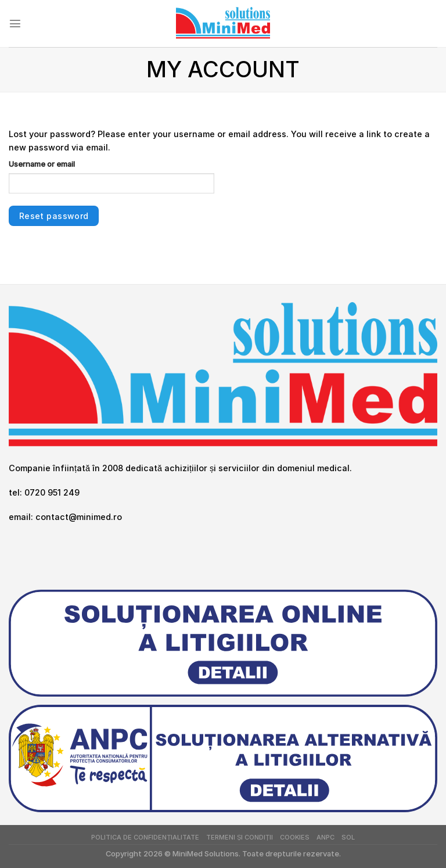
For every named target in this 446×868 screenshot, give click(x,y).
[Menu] (15, 23)
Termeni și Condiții (240, 837)
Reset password (54, 216)
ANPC (325, 837)
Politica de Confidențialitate (145, 837)
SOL (348, 837)
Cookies (295, 837)
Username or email (42, 164)
